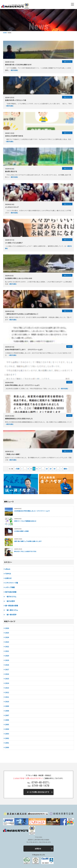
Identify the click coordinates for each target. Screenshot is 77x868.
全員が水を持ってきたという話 (16, 100)
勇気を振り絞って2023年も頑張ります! (18, 65)
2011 (7, 697)
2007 (7, 715)
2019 (7, 660)
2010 (7, 701)
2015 (7, 679)
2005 (7, 724)
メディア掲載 (10, 587)
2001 (7, 743)
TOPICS (8, 574)
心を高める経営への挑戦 (21, 531)
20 (51, 469)
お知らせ (8, 578)
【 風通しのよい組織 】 (13, 454)
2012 (7, 692)
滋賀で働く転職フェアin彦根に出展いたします (28, 541)
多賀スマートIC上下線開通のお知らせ (25, 521)
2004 (7, 729)
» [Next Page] (61, 469)
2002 (7, 738)
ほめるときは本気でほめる (14, 136)
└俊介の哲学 (10, 601)
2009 (7, 706)
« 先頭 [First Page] (17, 469)
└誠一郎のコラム (12, 610)
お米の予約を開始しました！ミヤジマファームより (22, 385)
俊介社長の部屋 (11, 592)
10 (47, 469)
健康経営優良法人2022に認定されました (19, 419)
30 (54, 469)
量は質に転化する (11, 171)
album (8, 569)
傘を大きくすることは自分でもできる (25, 551)
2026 (7, 628)
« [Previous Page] (22, 469)
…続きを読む (14, 70)
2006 (7, 720)
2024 (7, 637)
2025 (7, 633)
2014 (7, 683)
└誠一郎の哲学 (11, 615)
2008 (7, 711)
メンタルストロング (12, 207)
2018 (7, 665)
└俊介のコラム (11, 596)
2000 (7, 747)
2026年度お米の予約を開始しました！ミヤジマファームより (32, 511)
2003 (7, 734)
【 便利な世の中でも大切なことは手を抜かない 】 (22, 314)
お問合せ (44, 849)
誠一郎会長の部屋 (12, 606)
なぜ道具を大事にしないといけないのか (19, 278)
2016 (7, 674)
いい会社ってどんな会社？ (14, 243)
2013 (7, 688)
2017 (7, 669)
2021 (7, 651)
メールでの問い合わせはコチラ (40, 792)
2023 (7, 642)
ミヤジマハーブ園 (12, 583)
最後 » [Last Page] (66, 469)
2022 (7, 646)
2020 (7, 656)
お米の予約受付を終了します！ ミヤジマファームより (24, 349)
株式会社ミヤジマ (13, 6)
